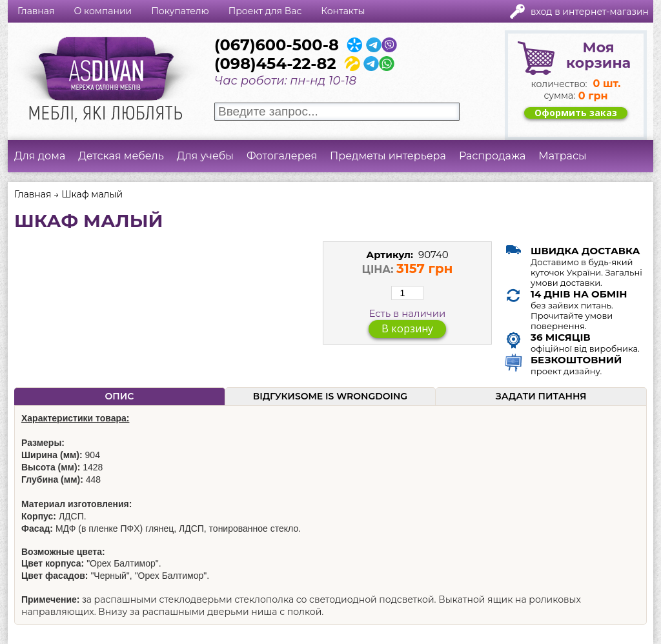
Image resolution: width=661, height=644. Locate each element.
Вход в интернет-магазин (590, 12)
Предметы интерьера (388, 156)
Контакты (343, 11)
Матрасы (562, 156)
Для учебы (205, 156)
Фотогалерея (282, 156)
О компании (103, 11)
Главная (36, 11)
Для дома (40, 156)
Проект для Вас (265, 11)
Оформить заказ (576, 113)
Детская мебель (121, 156)
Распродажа (492, 156)
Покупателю (180, 11)
